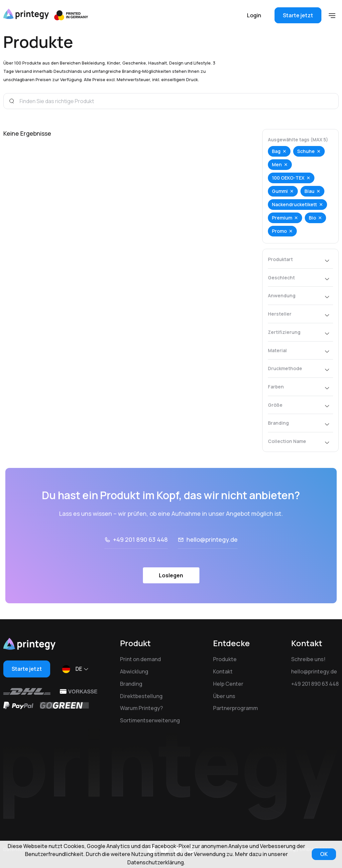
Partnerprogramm (235, 708)
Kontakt (223, 671)
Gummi (280, 191)
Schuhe (306, 151)
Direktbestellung (141, 696)
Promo (279, 231)
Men (277, 164)
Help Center (228, 684)
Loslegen (171, 575)
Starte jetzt (298, 15)
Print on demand (140, 659)
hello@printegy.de (212, 539)
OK (324, 854)
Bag (276, 151)
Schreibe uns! (308, 659)
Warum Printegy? (141, 708)
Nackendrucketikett (294, 204)
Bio (312, 218)
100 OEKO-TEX (288, 178)
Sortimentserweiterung (150, 720)
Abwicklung (134, 671)
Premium (282, 218)
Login (254, 15)
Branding (131, 684)
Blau (309, 191)
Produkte (225, 659)
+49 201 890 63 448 (140, 539)
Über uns (224, 696)
